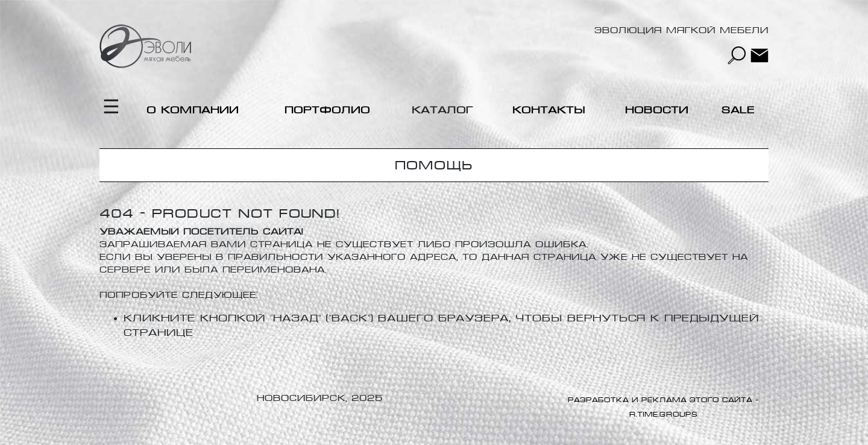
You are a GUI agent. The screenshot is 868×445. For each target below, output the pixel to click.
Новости (657, 110)
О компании (193, 110)
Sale (738, 110)
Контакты (549, 110)
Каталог (442, 110)
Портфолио (327, 110)
